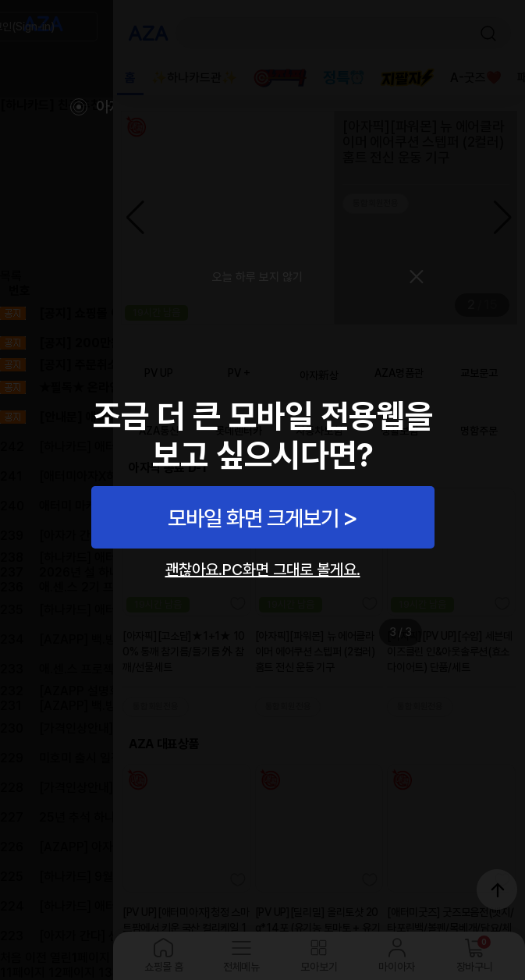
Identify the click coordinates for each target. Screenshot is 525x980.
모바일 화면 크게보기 (253, 518)
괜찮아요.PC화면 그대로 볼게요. (263, 570)
